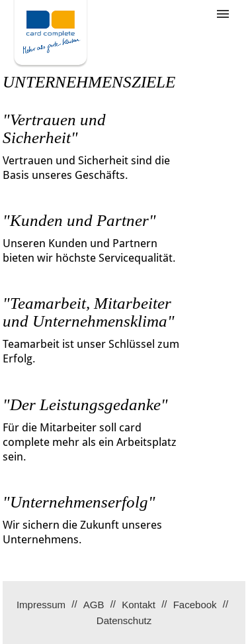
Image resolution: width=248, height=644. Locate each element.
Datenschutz (124, 620)
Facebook (195, 605)
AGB (94, 605)
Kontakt (139, 605)
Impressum (41, 605)
